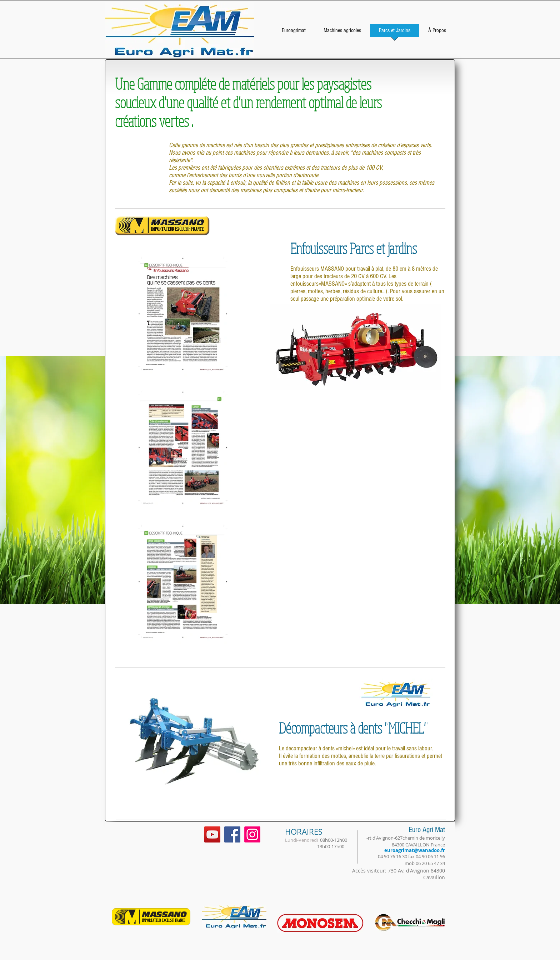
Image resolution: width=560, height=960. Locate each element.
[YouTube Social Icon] (212, 834)
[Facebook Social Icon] (232, 834)
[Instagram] (252, 834)
